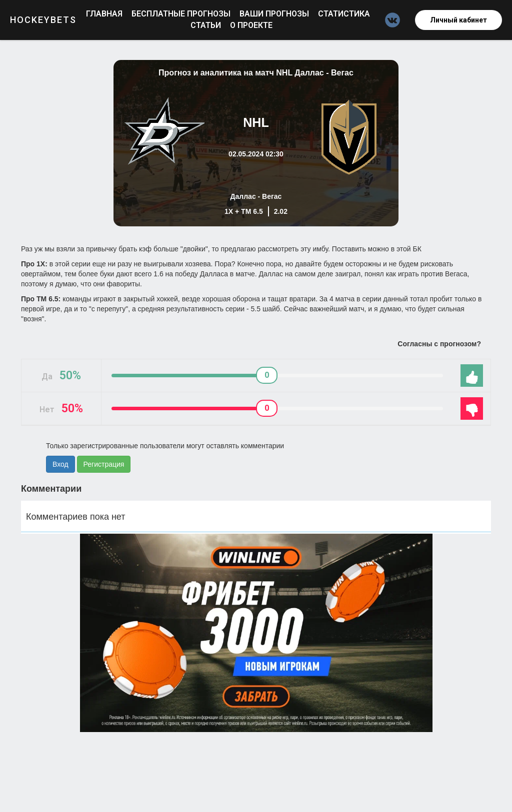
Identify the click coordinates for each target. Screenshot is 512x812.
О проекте (251, 25)
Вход (60, 464)
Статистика (344, 14)
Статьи (207, 25)
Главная (105, 14)
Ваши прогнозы (275, 14)
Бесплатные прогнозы (182, 14)
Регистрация (104, 464)
